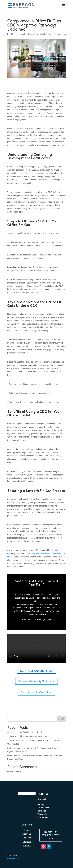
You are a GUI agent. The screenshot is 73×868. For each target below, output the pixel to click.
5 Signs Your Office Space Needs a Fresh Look (28, 736)
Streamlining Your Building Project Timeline (26, 732)
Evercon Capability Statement (36, 681)
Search (61, 719)
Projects (27, 842)
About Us (27, 834)
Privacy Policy (13, 859)
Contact (27, 845)
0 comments (60, 34)
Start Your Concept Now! (37, 671)
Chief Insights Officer (19, 34)
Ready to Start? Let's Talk (51, 835)
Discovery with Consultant (36, 692)
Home (27, 830)
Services (27, 838)
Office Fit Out (48, 34)
